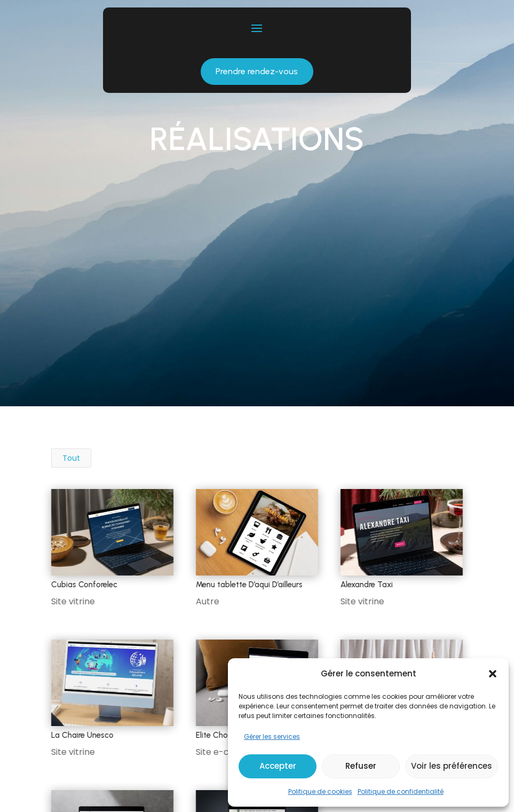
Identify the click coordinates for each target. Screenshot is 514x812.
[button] (493, 674)
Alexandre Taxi (366, 585)
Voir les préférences (452, 766)
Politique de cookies (320, 791)
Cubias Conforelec (84, 585)
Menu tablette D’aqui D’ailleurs (249, 585)
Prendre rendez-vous (257, 71)
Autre (207, 601)
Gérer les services (272, 736)
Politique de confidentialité (401, 791)
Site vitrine (73, 601)
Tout (71, 458)
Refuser (361, 766)
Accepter (278, 766)
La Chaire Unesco (82, 735)
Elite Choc (213, 735)
